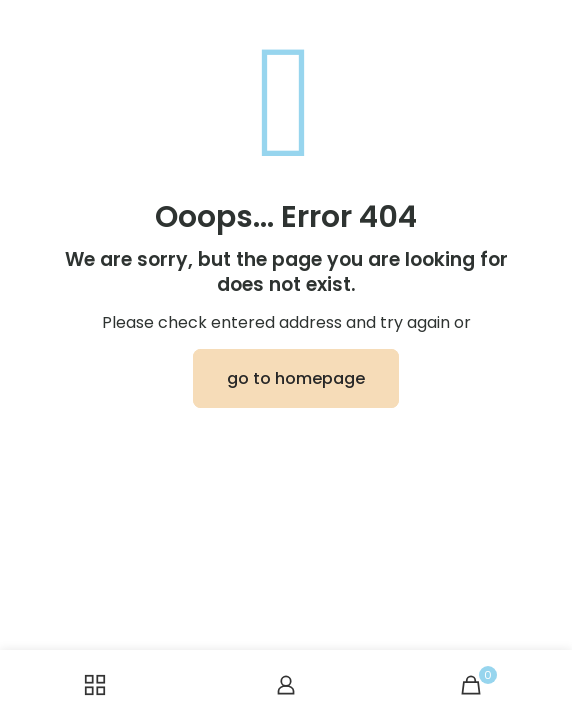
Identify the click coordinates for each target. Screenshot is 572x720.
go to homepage (296, 378)
